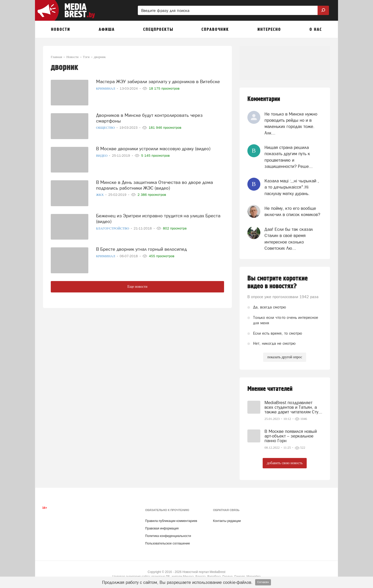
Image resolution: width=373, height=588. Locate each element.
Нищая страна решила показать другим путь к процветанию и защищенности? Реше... (289, 157)
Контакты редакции (227, 521)
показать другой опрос (285, 357)
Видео (102, 155)
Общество (106, 127)
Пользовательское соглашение (167, 543)
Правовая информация (162, 528)
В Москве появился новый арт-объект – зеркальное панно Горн (291, 436)
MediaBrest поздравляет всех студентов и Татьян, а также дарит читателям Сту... (293, 407)
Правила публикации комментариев (171, 521)
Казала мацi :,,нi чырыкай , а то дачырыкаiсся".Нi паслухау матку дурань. (292, 187)
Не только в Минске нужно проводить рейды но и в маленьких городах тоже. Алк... (291, 123)
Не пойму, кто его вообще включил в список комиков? (292, 211)
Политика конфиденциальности (168, 536)
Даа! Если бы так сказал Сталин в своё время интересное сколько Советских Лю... (289, 239)
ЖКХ (100, 194)
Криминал (106, 88)
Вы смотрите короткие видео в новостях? (278, 282)
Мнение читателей (270, 389)
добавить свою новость (285, 463)
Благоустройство (113, 228)
